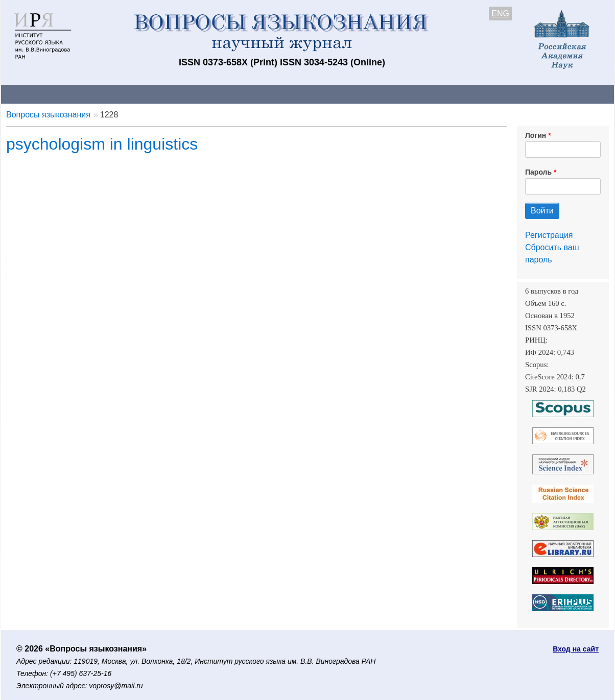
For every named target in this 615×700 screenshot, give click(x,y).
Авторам (145, 94)
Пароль (538, 172)
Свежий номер (209, 94)
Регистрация (549, 235)
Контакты (90, 94)
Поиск (517, 94)
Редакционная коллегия (440, 94)
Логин (536, 135)
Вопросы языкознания (48, 115)
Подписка (356, 94)
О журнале (32, 94)
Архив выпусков (287, 94)
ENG (500, 14)
